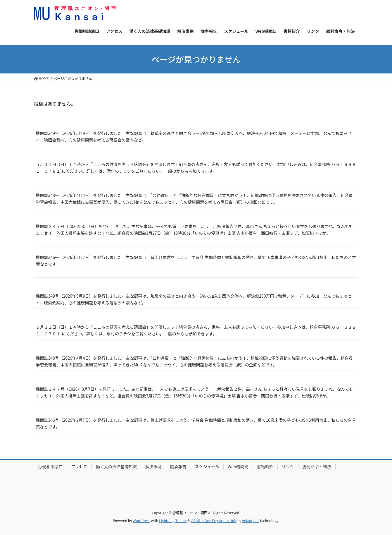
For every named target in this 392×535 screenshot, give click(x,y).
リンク (288, 467)
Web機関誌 (238, 467)
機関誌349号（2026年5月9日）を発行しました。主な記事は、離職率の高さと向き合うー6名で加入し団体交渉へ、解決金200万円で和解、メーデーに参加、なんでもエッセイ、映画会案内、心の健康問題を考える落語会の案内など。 (194, 137)
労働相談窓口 (51, 467)
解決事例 (153, 467)
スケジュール (207, 467)
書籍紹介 (265, 467)
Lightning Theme (173, 521)
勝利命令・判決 (317, 467)
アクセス (79, 467)
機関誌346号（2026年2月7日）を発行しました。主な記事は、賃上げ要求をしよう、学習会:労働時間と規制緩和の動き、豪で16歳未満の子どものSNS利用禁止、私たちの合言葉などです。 (196, 261)
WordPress (141, 521)
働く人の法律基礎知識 (116, 467)
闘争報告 (178, 467)
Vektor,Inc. (251, 521)
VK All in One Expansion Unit (214, 521)
